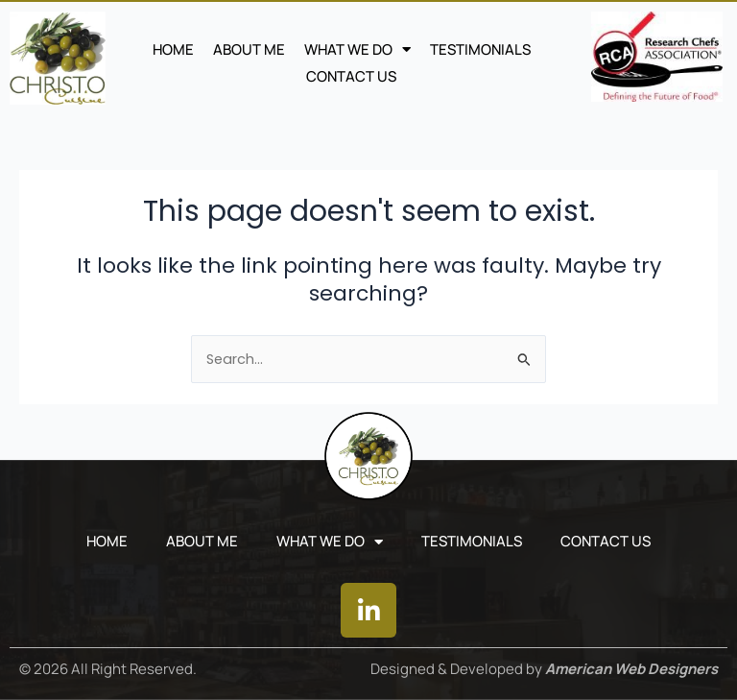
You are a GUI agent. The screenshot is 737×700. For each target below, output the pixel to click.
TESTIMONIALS (480, 49)
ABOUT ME (249, 49)
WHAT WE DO (357, 50)
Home (173, 49)
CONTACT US (351, 76)
